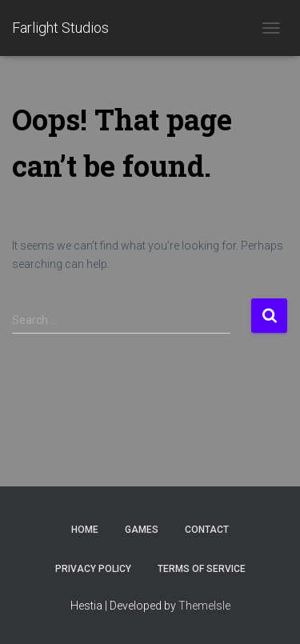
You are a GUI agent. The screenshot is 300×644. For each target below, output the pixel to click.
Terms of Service (202, 569)
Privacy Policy (93, 569)
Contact (207, 530)
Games (142, 530)
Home (85, 530)
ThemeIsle (204, 606)
